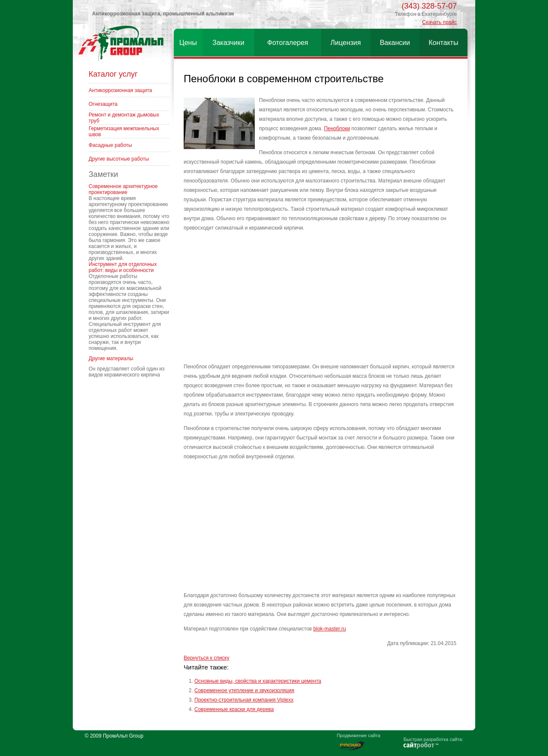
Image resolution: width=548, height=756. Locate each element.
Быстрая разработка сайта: (433, 739)
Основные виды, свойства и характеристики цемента (258, 681)
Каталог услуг (113, 74)
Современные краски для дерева (234, 709)
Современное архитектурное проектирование (123, 189)
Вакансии (395, 43)
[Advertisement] (320, 298)
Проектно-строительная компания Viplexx (244, 700)
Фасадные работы (110, 145)
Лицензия (346, 43)
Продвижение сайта (358, 735)
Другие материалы (111, 359)
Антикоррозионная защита (120, 90)
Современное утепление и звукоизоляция (244, 690)
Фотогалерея (288, 43)
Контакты (443, 43)
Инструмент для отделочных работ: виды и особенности (123, 267)
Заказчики (228, 43)
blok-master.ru (330, 629)
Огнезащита (103, 104)
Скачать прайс (439, 22)
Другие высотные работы (119, 159)
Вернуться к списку (207, 658)
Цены (188, 43)
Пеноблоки (337, 128)
